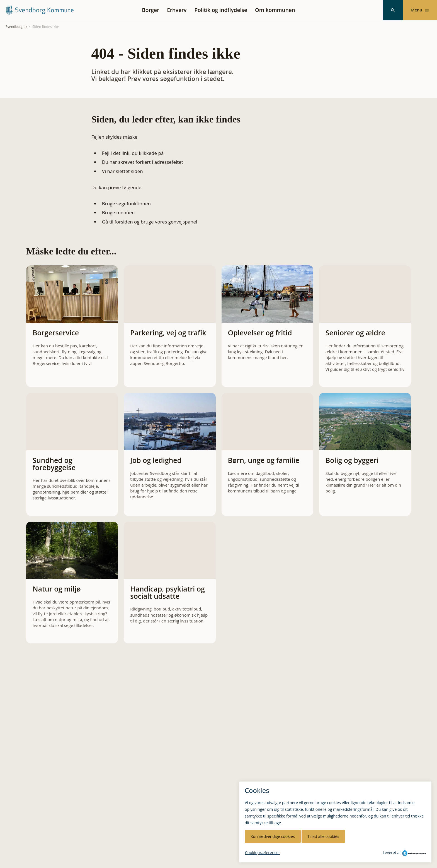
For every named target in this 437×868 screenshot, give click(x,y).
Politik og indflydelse (221, 10)
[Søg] (393, 10)
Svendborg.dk (16, 27)
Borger (150, 10)
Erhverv (177, 10)
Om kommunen (275, 10)
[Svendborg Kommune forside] (39, 10)
